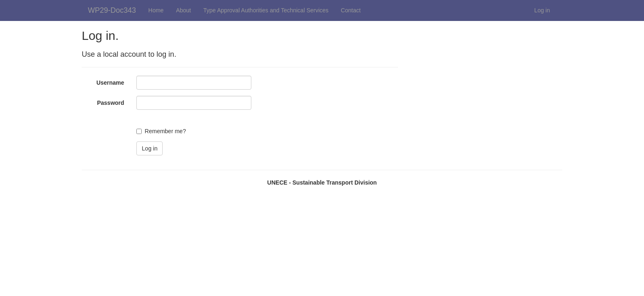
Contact (351, 10)
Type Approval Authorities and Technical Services (266, 10)
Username (110, 83)
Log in (542, 10)
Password (110, 103)
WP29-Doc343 (112, 10)
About (183, 10)
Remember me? (165, 131)
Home (156, 10)
